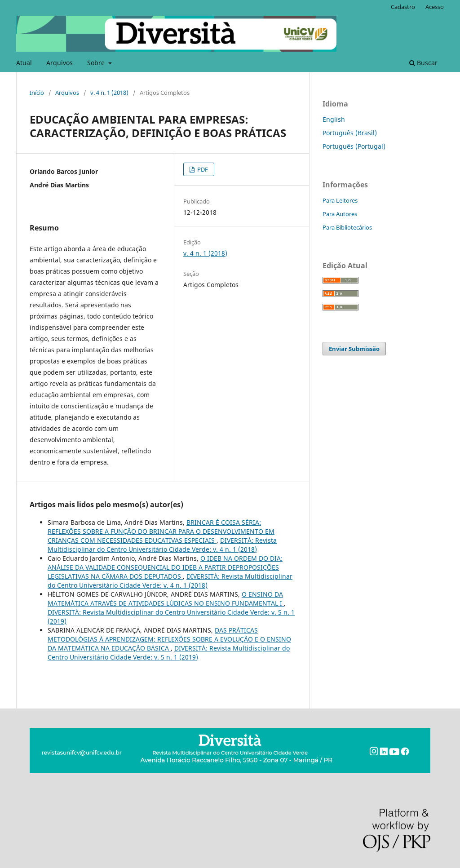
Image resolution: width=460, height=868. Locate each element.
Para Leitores (340, 200)
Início (37, 93)
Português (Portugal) (354, 146)
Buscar (423, 63)
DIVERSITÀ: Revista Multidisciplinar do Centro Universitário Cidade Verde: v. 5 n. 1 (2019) (169, 653)
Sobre (97, 63)
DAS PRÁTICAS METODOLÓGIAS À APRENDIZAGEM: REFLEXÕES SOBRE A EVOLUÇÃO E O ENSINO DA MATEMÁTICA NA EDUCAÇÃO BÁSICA (169, 639)
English (334, 119)
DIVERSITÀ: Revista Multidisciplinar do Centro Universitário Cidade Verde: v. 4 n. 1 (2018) (162, 545)
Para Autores (340, 214)
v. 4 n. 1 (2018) (109, 93)
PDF (202, 169)
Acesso (435, 7)
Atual (24, 63)
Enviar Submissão (354, 349)
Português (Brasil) (350, 133)
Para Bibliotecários (347, 227)
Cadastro (403, 7)
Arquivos (60, 63)
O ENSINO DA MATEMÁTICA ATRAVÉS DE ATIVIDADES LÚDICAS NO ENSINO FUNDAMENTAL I (166, 599)
